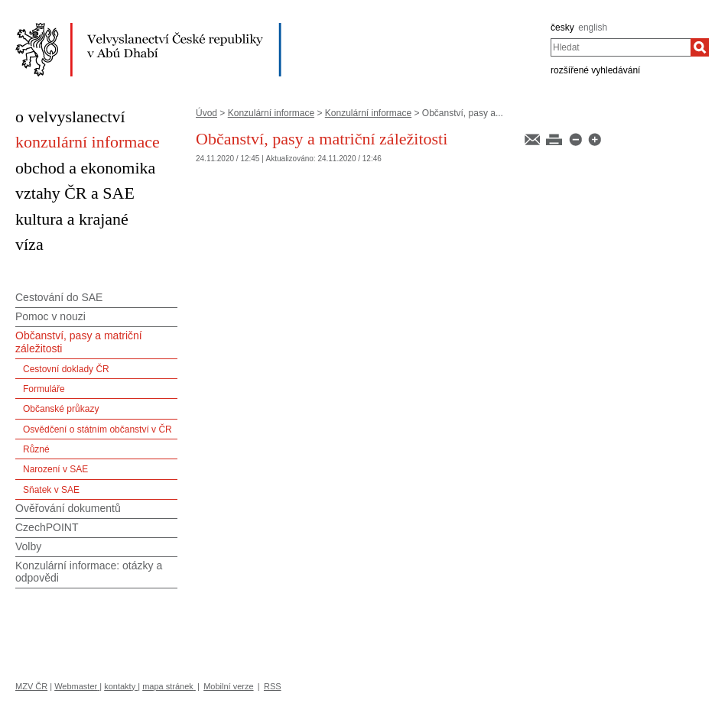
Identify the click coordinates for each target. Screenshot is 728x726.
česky (562, 28)
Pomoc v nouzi (50, 316)
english (593, 28)
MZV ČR (31, 686)
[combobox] (621, 47)
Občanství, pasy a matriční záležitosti (79, 342)
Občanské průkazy (61, 409)
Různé (36, 449)
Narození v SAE (55, 469)
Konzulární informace (271, 113)
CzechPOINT (47, 527)
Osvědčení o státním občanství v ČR (97, 429)
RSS (273, 686)
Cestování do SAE (59, 297)
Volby (28, 546)
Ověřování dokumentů (68, 508)
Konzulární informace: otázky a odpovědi (89, 572)
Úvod (206, 113)
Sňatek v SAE (51, 490)
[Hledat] (700, 47)
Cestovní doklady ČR (66, 369)
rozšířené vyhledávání (595, 70)
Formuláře (44, 389)
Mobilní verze (228, 686)
